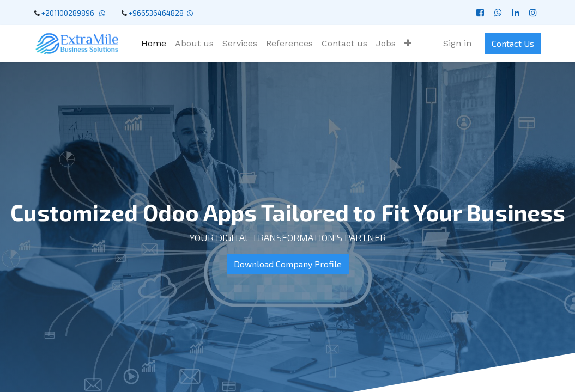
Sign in (457, 43)
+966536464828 (156, 13)
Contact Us (513, 43)
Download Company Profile (288, 264)
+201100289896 (69, 13)
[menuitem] (154, 44)
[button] (408, 44)
